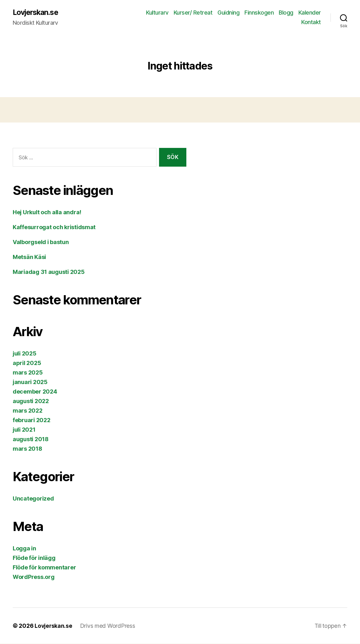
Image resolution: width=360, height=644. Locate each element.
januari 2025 (30, 382)
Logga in (24, 549)
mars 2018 (27, 449)
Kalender (310, 13)
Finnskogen (259, 13)
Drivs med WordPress (108, 626)
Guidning (228, 13)
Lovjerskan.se (37, 13)
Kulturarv (157, 13)
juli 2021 (24, 430)
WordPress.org (34, 577)
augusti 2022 (31, 401)
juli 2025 (25, 354)
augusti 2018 (31, 439)
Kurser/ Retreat (193, 13)
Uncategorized (33, 499)
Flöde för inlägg (34, 558)
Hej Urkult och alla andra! (47, 212)
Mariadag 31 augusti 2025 (49, 272)
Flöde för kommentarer (44, 568)
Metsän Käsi (29, 257)
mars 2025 (28, 373)
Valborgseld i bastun (41, 242)
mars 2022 (28, 411)
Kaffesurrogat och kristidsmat (54, 227)
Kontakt (311, 22)
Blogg (286, 13)
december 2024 (35, 392)
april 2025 (27, 363)
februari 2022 (32, 420)
